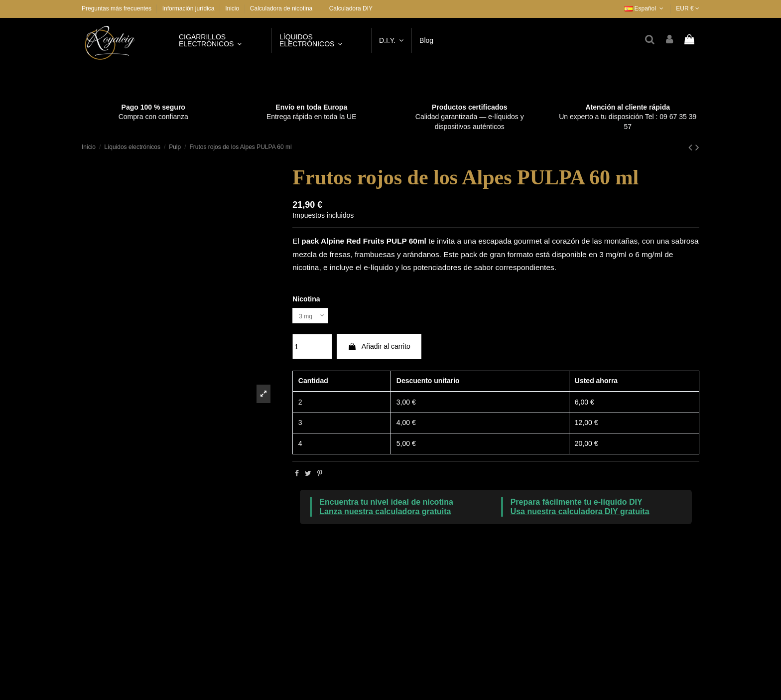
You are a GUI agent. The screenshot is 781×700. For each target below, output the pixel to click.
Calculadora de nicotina (281, 8)
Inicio (232, 8)
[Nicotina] (313, 317)
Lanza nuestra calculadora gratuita (385, 514)
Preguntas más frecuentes (117, 8)
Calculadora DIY (351, 8)
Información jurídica (189, 8)
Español (645, 8)
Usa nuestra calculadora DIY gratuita (580, 514)
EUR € (688, 8)
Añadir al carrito (379, 349)
